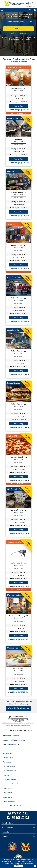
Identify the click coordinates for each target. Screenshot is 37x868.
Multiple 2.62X (19, 462)
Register (33, 6)
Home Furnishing (15, 118)
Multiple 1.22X (19, 674)
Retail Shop (12, 224)
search (19, 28)
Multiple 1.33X (19, 410)
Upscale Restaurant (16, 648)
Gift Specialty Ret (15, 489)
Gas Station (12, 171)
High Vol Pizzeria (14, 436)
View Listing (18, 106)
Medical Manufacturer (17, 542)
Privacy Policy (14, 864)
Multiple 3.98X (19, 251)
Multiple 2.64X (19, 515)
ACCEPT (19, 866)
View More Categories (18, 806)
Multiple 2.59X (19, 304)
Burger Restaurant (15, 383)
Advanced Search (19, 33)
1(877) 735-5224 (18, 813)
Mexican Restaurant (16, 595)
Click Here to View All (19, 61)
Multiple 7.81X (19, 568)
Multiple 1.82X (19, 621)
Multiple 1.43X (19, 357)
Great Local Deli (14, 330)
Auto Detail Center (15, 277)
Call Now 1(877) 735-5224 (18, 110)
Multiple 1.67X (19, 145)
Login (26, 6)
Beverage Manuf (14, 67)
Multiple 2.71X (19, 198)
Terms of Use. (28, 864)
